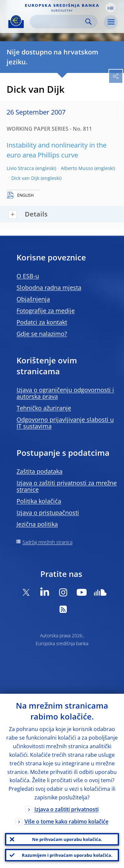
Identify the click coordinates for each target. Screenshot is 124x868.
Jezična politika (37, 524)
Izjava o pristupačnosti (48, 513)
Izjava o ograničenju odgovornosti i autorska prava (65, 393)
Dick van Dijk (25, 178)
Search (88, 22)
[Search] (58, 22)
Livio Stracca (20, 168)
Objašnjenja (33, 299)
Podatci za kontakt (42, 322)
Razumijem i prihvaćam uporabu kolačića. (67, 855)
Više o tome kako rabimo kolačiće (66, 821)
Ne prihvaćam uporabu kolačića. (67, 839)
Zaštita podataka (40, 471)
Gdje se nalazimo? (42, 334)
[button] (110, 8)
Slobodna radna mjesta (49, 287)
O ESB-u (28, 276)
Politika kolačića (39, 501)
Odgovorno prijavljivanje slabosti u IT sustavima (65, 423)
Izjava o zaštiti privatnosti (66, 809)
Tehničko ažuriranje (44, 408)
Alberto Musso (77, 168)
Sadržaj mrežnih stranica (47, 542)
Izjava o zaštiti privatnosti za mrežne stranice (67, 486)
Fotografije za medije (46, 311)
